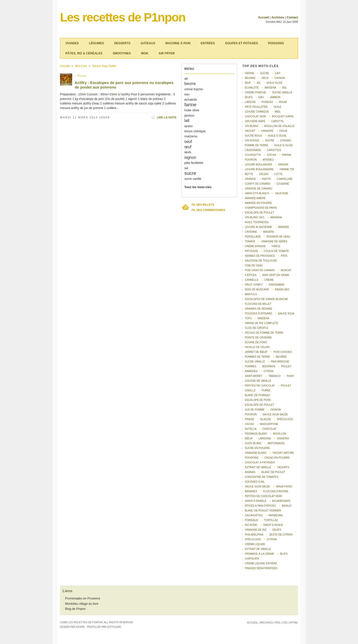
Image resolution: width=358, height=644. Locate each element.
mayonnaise (276, 443)
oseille (250, 390)
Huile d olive (283, 145)
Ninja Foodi (284, 487)
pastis (266, 179)
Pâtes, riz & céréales (84, 53)
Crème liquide (255, 544)
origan (283, 165)
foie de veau (254, 265)
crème (269, 280)
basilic (287, 506)
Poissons (276, 43)
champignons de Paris (261, 208)
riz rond (251, 525)
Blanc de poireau (257, 395)
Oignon (276, 410)
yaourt (250, 131)
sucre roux (253, 136)
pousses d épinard (258, 314)
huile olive (192, 110)
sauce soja (286, 314)
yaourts (283, 467)
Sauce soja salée (104, 66)
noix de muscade (257, 289)
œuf (188, 147)
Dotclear (114, 627)
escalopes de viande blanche (266, 299)
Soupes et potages (242, 43)
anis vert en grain (276, 275)
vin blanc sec (255, 217)
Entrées (208, 43)
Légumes (96, 43)
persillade (253, 237)
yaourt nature (283, 453)
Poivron (251, 414)
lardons (265, 438)
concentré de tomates (262, 477)
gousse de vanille (258, 381)
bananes (251, 491)
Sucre (270, 141)
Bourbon (269, 366)
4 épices (251, 275)
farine (190, 105)
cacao (249, 424)
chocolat (269, 429)
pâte (284, 256)
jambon (189, 116)
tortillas (271, 520)
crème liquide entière (261, 563)
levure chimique (195, 131)
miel (278, 112)
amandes (251, 371)
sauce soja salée (257, 487)
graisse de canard (258, 189)
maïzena (191, 136)
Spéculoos (285, 419)
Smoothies (122, 53)
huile (277, 107)
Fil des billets (203, 205)
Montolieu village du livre (82, 604)
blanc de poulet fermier (263, 511)
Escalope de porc (258, 400)
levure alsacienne (258, 227)
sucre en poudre (257, 448)
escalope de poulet (260, 213)
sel (186, 168)
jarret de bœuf (256, 352)
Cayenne (251, 232)
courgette (253, 155)
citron (268, 371)
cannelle (252, 280)
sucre (190, 173)
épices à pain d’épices (260, 506)
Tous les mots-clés (198, 187)
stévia (271, 155)
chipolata (252, 559)
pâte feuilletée (194, 163)
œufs (188, 152)
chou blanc (253, 443)
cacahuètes (254, 515)
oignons (283, 438)
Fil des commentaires (208, 210)
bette (249, 174)
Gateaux (148, 43)
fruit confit (254, 285)
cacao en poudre (277, 458)
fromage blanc (256, 434)
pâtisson (251, 251)
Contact (292, 17)
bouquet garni (283, 116)
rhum (283, 102)
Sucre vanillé (255, 362)
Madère (269, 232)
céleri (264, 174)
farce (276, 246)
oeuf (188, 142)
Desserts (122, 43)
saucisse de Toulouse (261, 261)
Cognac (286, 141)
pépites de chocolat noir (263, 496)
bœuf (249, 438)
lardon (188, 126)
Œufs (284, 554)
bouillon (280, 434)
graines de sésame (258, 309)
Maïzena (263, 318)
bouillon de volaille (279, 126)
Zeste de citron (281, 535)
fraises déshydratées (261, 568)
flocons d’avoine (276, 491)
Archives (278, 17)
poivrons (252, 458)
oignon (190, 157)
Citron (272, 539)
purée (266, 390)
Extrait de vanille (258, 549)
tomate (250, 241)
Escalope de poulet (260, 405)
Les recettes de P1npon (123, 17)
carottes (274, 150)
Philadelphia (254, 535)
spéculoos (253, 539)
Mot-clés (81, 66)
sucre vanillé (193, 179)
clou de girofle (257, 328)
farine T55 (287, 169)
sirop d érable (256, 501)
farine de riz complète (262, 323)
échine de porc (256, 342)
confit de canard (258, 184)
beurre (190, 84)
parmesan (275, 515)
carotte (277, 121)
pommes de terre (257, 357)
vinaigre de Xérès (274, 241)
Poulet (286, 366)
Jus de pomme (255, 410)
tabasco (274, 376)
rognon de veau (278, 237)
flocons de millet (258, 304)
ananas (250, 472)
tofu (248, 318)
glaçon (265, 419)
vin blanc (252, 126)
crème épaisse (255, 246)
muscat (286, 270)
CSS (285, 623)
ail (186, 79)
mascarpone (269, 424)
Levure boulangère (259, 169)
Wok (145, 53)
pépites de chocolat (260, 386)
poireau (267, 102)
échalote (191, 100)
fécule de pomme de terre (264, 333)
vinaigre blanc (256, 453)
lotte (278, 174)
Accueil (263, 17)
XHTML (294, 623)
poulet (286, 386)
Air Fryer (167, 53)
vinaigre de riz (256, 530)
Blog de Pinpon (75, 609)
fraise (250, 419)
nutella (251, 429)
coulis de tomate (276, 251)
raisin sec (282, 289)
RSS (278, 623)
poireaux (252, 520)
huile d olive (277, 136)
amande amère (255, 198)
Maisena (276, 217)
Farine (287, 155)
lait (187, 121)
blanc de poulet (273, 472)
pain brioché (280, 362)
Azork (80, 627)
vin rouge (252, 141)
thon (290, 376)
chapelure (285, 179)
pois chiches (283, 352)
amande (284, 227)
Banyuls (251, 294)
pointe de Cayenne (258, 338)
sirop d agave (273, 525)
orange (250, 179)
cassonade (253, 150)
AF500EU (268, 160)
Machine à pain (178, 43)
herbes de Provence (260, 256)
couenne (283, 184)
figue (283, 131)
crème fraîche (194, 89)
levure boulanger (258, 165)
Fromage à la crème (259, 554)
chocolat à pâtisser (260, 463)
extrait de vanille (258, 467)
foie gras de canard (260, 270)
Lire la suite (167, 117)
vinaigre (267, 131)
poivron (251, 160)
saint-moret (254, 376)
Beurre (281, 357)
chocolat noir (255, 116)
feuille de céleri (257, 347)
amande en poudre (258, 203)
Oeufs (277, 530)
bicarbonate (281, 501)
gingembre (276, 285)
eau (187, 94)
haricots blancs (257, 193)
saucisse (282, 193)
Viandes (72, 43)
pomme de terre (257, 145)
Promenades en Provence (83, 598)
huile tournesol (257, 222)
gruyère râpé (255, 121)
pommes (251, 366)
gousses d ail (255, 482)
